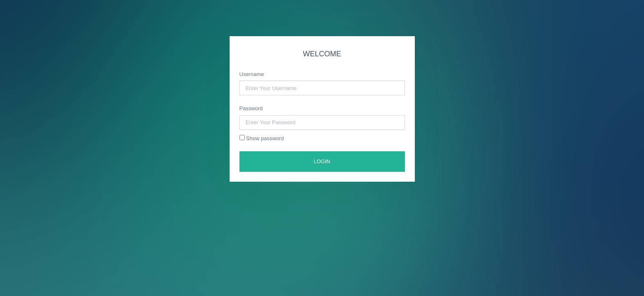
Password (251, 108)
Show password (262, 138)
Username (252, 74)
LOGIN (322, 161)
